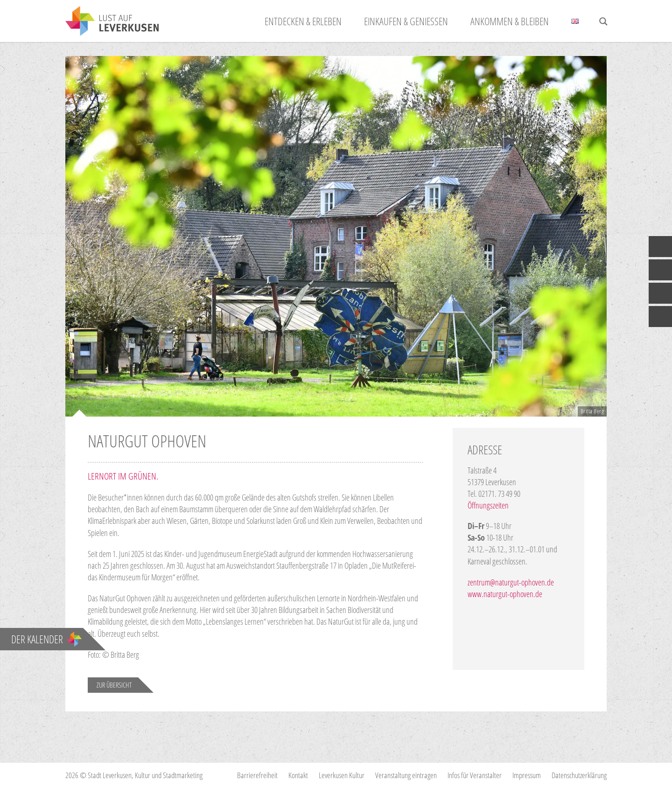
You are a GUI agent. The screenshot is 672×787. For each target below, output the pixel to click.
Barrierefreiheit (257, 775)
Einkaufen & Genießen (406, 21)
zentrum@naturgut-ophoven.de (511, 582)
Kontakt (298, 775)
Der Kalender (46, 639)
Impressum (527, 775)
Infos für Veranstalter (475, 775)
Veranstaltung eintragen (406, 775)
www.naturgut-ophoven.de (505, 594)
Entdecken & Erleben (303, 21)
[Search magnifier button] (603, 21)
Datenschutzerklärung (579, 775)
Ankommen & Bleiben (510, 21)
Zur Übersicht (114, 685)
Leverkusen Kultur (342, 775)
